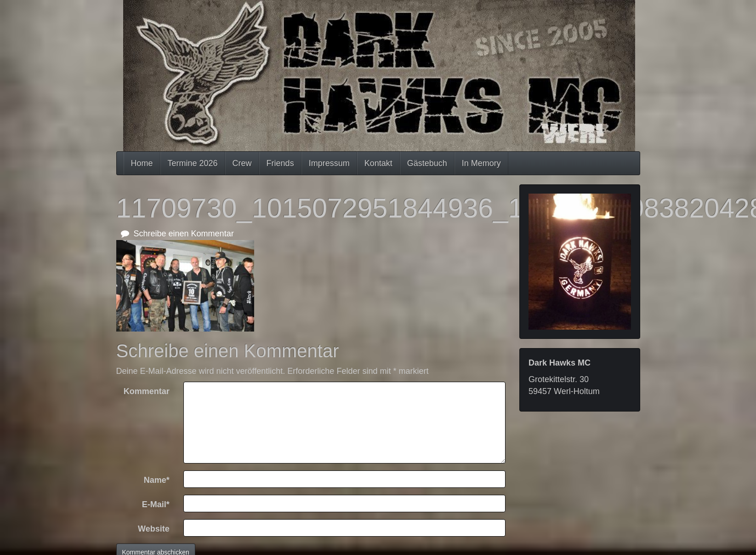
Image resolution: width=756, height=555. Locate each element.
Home (142, 163)
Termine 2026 (193, 163)
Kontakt (378, 163)
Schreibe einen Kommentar (177, 234)
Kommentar (147, 391)
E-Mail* (156, 504)
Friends (280, 163)
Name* (157, 480)
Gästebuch (427, 163)
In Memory (481, 163)
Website (154, 529)
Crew (242, 163)
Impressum (329, 163)
